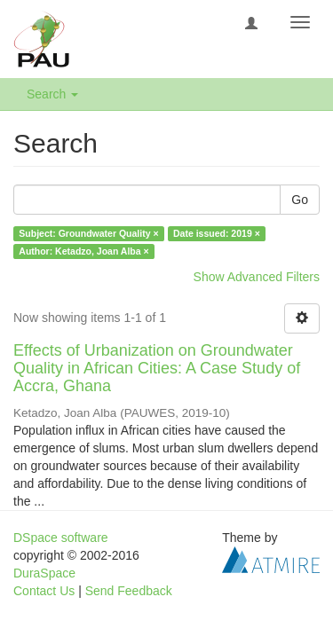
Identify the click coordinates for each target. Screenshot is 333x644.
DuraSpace (44, 573)
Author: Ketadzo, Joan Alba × (83, 251)
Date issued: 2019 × (217, 233)
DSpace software (61, 538)
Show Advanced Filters (257, 277)
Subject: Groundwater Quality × (88, 233)
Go (300, 200)
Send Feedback (129, 591)
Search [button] (52, 94)
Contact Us (44, 591)
